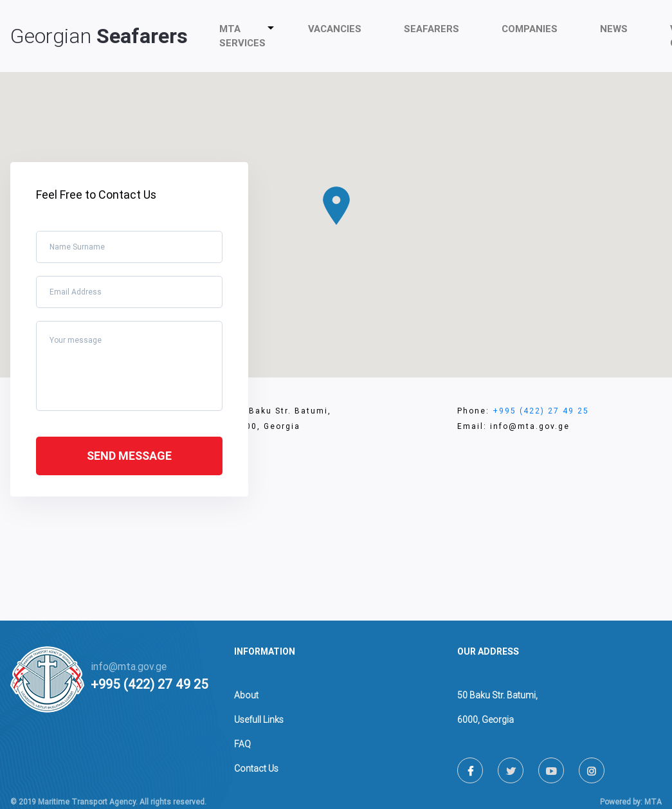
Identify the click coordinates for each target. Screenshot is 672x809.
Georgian (99, 36)
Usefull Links (259, 720)
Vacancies (335, 29)
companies (530, 29)
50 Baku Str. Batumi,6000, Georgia (497, 707)
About (246, 695)
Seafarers (431, 29)
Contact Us (256, 768)
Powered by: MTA (631, 802)
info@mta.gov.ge (129, 667)
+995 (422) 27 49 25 (541, 411)
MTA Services (245, 36)
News (614, 29)
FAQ (242, 744)
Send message (129, 456)
